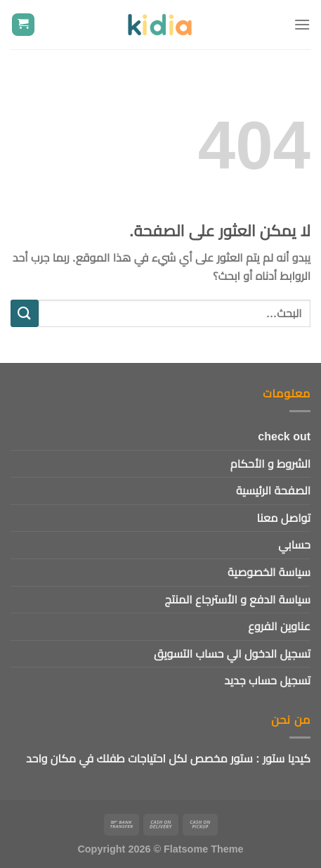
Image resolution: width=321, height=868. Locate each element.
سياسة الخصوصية (269, 572)
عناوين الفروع (279, 626)
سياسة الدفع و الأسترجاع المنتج (238, 600)
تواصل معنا (284, 518)
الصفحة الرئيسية (273, 491)
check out (284, 436)
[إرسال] (25, 313)
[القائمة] (302, 24)
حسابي (294, 545)
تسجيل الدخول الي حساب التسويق (232, 654)
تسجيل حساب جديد (267, 681)
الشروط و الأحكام (270, 464)
